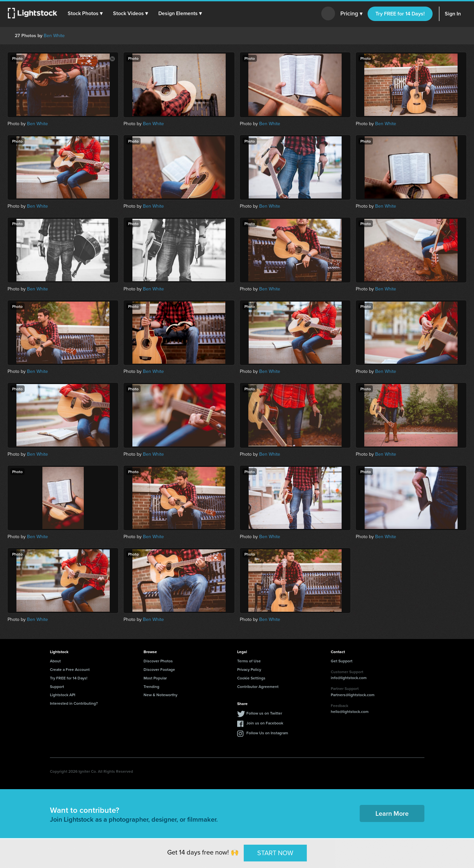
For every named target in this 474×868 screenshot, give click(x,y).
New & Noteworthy (160, 695)
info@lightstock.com (349, 678)
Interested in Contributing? (74, 703)
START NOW (275, 853)
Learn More (392, 813)
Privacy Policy (249, 669)
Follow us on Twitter (264, 713)
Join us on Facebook (265, 723)
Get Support (342, 661)
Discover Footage (159, 669)
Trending (151, 686)
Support (57, 686)
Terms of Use (249, 661)
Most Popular (155, 678)
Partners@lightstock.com (353, 695)
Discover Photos (158, 661)
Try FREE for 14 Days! (400, 14)
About (55, 661)
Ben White (54, 36)
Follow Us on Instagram (267, 733)
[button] (85, 13)
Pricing (351, 14)
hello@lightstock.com (350, 711)
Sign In (453, 14)
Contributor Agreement (258, 686)
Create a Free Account (70, 669)
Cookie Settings (251, 678)
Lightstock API (63, 695)
